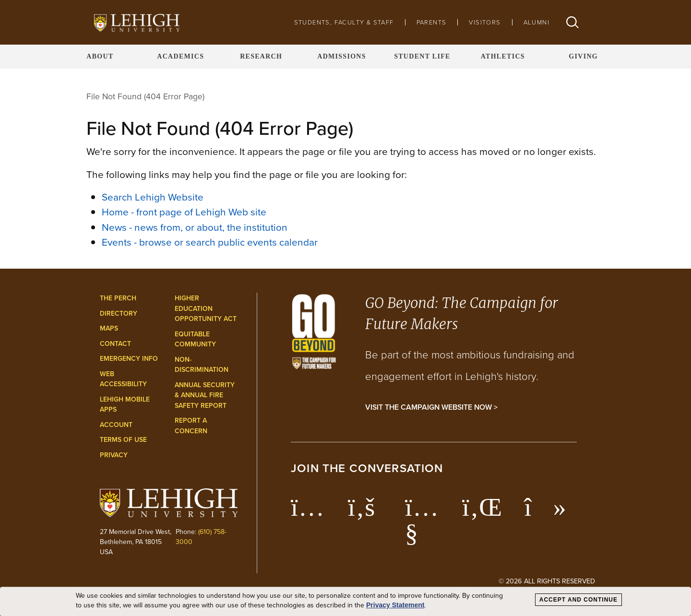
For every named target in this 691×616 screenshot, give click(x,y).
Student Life (422, 56)
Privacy (114, 455)
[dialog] (345, 602)
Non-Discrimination (202, 365)
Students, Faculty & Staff (344, 22)
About (100, 56)
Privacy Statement (395, 605)
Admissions (342, 56)
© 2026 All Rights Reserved (547, 581)
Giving (583, 56)
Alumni (536, 22)
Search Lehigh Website (153, 197)
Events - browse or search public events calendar (210, 242)
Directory (119, 314)
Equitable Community (195, 339)
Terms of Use (123, 440)
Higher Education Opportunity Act (206, 308)
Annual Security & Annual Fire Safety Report (205, 395)
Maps (109, 328)
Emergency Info (129, 359)
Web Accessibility (123, 379)
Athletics (503, 56)
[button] (572, 22)
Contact (115, 344)
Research (261, 56)
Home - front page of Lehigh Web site (184, 212)
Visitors (485, 22)
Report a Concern (191, 426)
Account (116, 425)
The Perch (118, 298)
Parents (432, 22)
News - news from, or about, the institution (195, 227)
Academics (180, 56)
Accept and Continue (578, 600)
